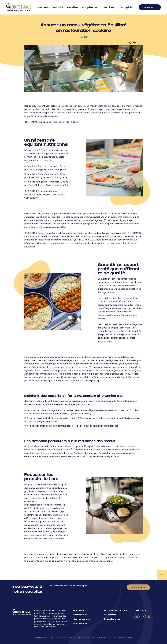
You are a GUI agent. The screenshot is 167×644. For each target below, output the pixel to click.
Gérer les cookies (82, 638)
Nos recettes (110, 615)
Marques (43, 7)
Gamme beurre (81, 615)
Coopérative (91, 7)
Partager (138, 43)
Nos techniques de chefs (116, 610)
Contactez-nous (112, 619)
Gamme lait (79, 610)
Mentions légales (41, 638)
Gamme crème (80, 623)
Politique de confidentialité (62, 638)
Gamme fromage (82, 619)
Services (110, 7)
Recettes (73, 7)
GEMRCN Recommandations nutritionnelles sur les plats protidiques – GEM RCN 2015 (45, 194)
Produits (58, 7)
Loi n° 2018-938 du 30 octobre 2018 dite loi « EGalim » (54, 122)
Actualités (126, 7)
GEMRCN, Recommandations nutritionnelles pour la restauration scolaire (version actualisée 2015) (78, 233)
